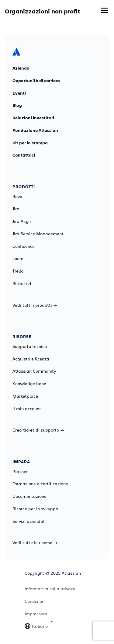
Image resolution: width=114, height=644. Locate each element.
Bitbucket (22, 284)
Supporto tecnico (30, 346)
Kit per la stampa (30, 143)
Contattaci (24, 155)
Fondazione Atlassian (35, 130)
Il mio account (27, 409)
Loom (18, 259)
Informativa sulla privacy (50, 589)
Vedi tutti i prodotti (35, 305)
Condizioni (35, 601)
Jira (16, 209)
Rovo (17, 197)
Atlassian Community (34, 371)
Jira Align (22, 221)
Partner (20, 472)
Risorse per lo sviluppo (35, 509)
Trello (18, 271)
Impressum (36, 614)
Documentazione (29, 496)
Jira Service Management (38, 234)
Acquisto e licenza (31, 359)
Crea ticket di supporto (38, 430)
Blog (17, 105)
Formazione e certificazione (40, 484)
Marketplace (25, 396)
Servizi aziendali (29, 521)
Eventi (19, 93)
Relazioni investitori (33, 118)
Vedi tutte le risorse (35, 543)
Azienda (21, 68)
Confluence (24, 246)
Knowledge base (29, 384)
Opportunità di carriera (36, 81)
